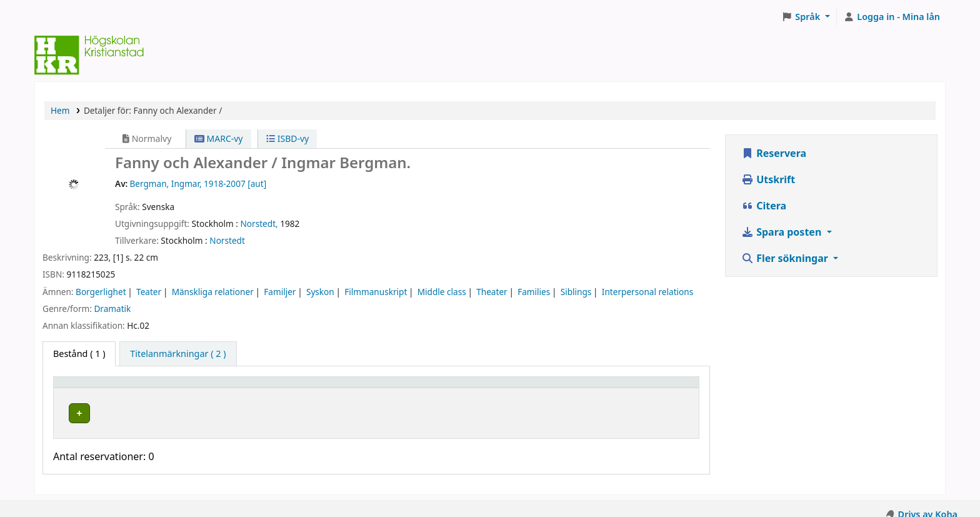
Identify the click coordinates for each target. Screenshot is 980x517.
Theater (492, 292)
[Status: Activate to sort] (642, 388)
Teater (149, 292)
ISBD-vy (287, 138)
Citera (764, 206)
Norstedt (227, 240)
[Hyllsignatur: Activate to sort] (497, 388)
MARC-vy (219, 138)
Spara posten (782, 232)
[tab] (178, 354)
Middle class (442, 292)
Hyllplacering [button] (264, 388)
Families (534, 292)
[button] (806, 17)
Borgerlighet (101, 292)
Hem (60, 110)
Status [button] (604, 388)
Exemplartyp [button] (87, 388)
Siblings (576, 292)
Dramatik (112, 309)
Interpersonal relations (647, 292)
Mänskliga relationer (213, 292)
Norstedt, (259, 223)
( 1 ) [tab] (79, 354)
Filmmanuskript (376, 292)
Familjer (280, 292)
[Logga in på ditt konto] (892, 17)
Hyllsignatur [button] (443, 388)
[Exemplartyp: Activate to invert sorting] (142, 388)
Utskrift (768, 179)
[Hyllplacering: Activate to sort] (319, 388)
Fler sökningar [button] (786, 258)
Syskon (320, 292)
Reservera (774, 153)
